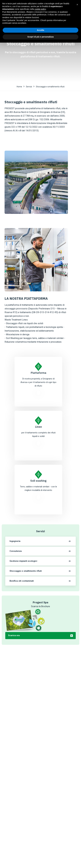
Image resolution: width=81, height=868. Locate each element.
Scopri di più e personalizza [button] (40, 37)
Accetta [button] (40, 30)
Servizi (29, 87)
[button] (77, 5)
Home (19, 87)
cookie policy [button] (40, 9)
